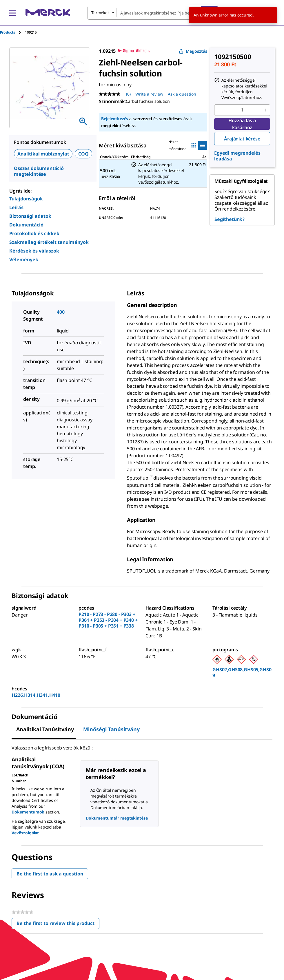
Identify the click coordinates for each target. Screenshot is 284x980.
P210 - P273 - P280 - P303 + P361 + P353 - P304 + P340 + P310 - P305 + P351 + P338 (108, 620)
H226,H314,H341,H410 (36, 695)
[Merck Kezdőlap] (48, 13)
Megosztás (193, 51)
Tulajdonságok (26, 199)
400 (61, 312)
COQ (83, 154)
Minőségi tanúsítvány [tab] (111, 729)
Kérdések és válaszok (34, 251)
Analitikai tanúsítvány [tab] (45, 729)
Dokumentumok (28, 812)
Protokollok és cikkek (34, 233)
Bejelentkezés (115, 119)
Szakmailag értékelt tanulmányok (49, 242)
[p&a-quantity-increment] (265, 110)
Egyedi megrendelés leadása (237, 156)
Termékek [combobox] (100, 13)
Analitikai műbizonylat (43, 154)
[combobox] (153, 13)
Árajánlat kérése (242, 139)
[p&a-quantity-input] (242, 110)
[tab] (12, 32)
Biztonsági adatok (30, 216)
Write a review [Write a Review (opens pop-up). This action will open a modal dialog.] (149, 94)
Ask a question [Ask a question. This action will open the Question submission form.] (182, 94)
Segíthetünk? (230, 219)
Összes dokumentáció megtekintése (39, 171)
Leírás (16, 207)
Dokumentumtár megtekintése (117, 818)
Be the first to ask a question (50, 874)
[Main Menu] (13, 13)
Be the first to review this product (58, 925)
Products (8, 32)
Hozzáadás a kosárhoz (242, 124)
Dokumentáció (26, 225)
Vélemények (24, 259)
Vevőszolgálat (25, 833)
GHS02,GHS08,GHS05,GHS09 (242, 672)
